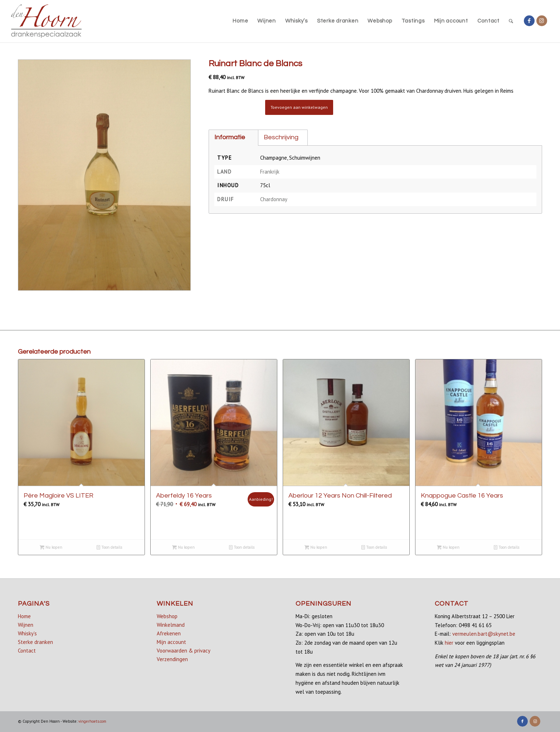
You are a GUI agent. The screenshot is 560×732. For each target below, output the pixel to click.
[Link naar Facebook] (529, 21)
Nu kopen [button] (51, 547)
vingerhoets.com (92, 721)
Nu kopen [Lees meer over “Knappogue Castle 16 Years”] (448, 547)
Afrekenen (169, 633)
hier (449, 643)
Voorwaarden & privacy (184, 651)
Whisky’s (27, 633)
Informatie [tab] (230, 137)
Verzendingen (172, 659)
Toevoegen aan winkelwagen (299, 107)
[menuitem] (240, 21)
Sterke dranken (35, 642)
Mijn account (171, 642)
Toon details (109, 547)
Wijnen (26, 625)
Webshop (167, 616)
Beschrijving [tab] (281, 137)
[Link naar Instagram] (542, 21)
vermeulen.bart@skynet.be (484, 634)
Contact (27, 651)
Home (24, 616)
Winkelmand (171, 625)
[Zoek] (511, 21)
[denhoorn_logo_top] (46, 21)
